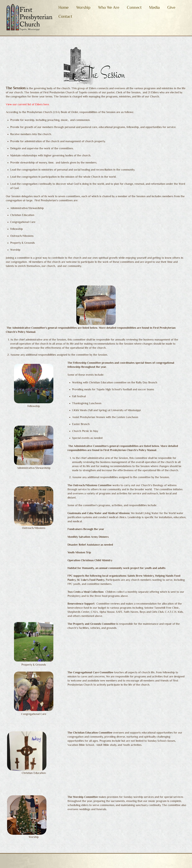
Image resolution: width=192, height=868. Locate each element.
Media (155, 7)
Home (64, 7)
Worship (84, 7)
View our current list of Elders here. (28, 105)
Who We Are (109, 7)
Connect (135, 7)
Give (172, 7)
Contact (66, 16)
